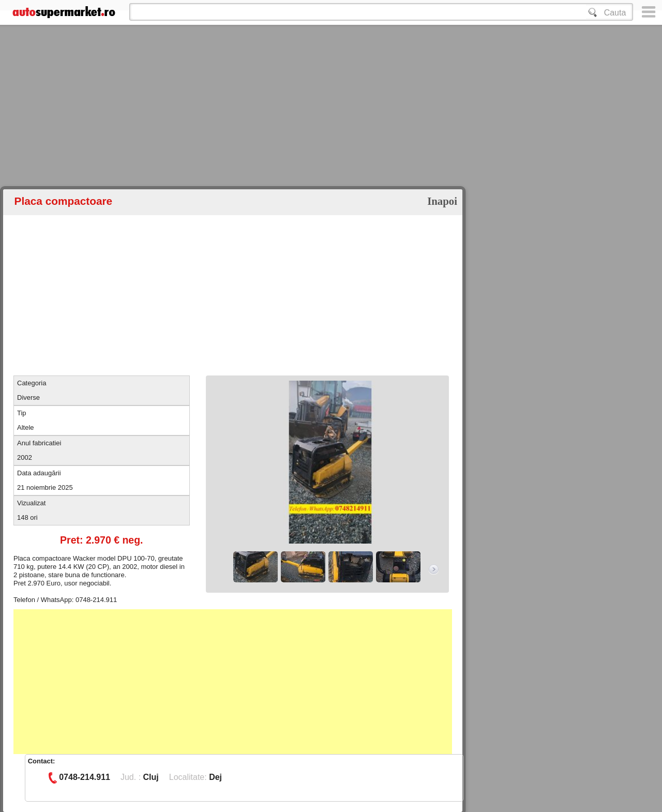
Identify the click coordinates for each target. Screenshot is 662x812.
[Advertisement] (310, 124)
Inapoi (442, 201)
